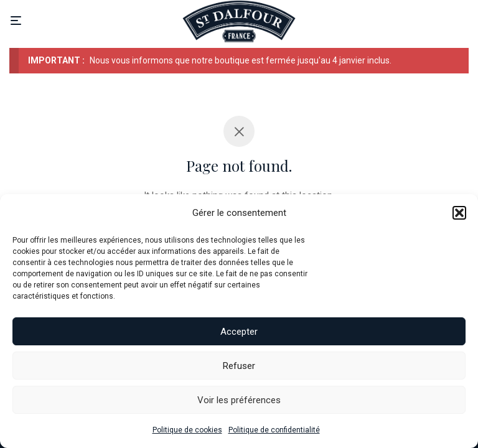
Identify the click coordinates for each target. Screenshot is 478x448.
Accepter (239, 332)
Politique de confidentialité (274, 430)
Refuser (239, 366)
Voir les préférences (239, 400)
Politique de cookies (187, 430)
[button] (459, 213)
